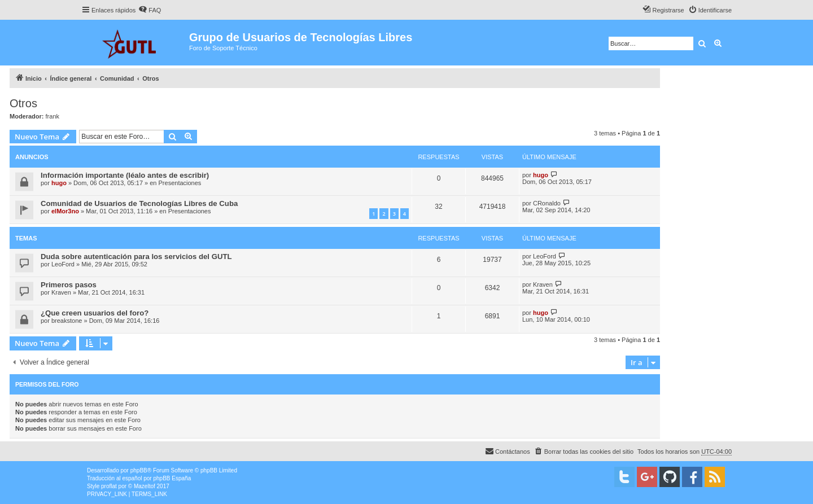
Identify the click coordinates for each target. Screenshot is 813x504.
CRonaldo (547, 203)
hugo (59, 183)
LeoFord (63, 264)
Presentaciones (180, 183)
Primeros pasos (69, 285)
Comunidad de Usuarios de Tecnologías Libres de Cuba (139, 203)
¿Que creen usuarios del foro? (95, 313)
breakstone (67, 321)
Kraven (61, 292)
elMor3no (65, 211)
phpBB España (172, 478)
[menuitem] (150, 10)
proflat (109, 486)
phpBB (139, 470)
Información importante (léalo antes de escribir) (125, 175)
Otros (23, 103)
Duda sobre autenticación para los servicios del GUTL (136, 257)
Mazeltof (145, 486)
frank (53, 116)
